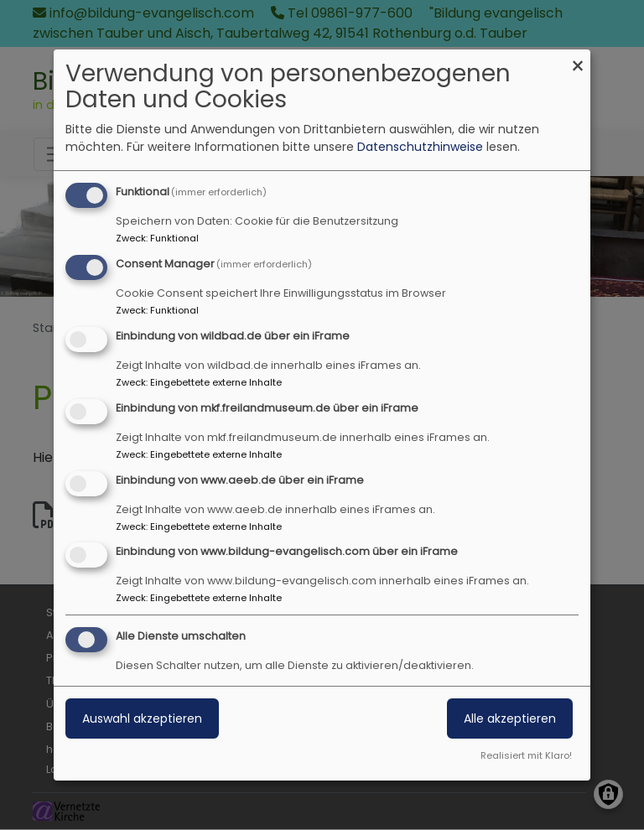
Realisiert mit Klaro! (526, 755)
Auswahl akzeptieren (142, 718)
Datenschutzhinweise (420, 147)
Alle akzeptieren (510, 718)
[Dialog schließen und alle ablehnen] (578, 60)
